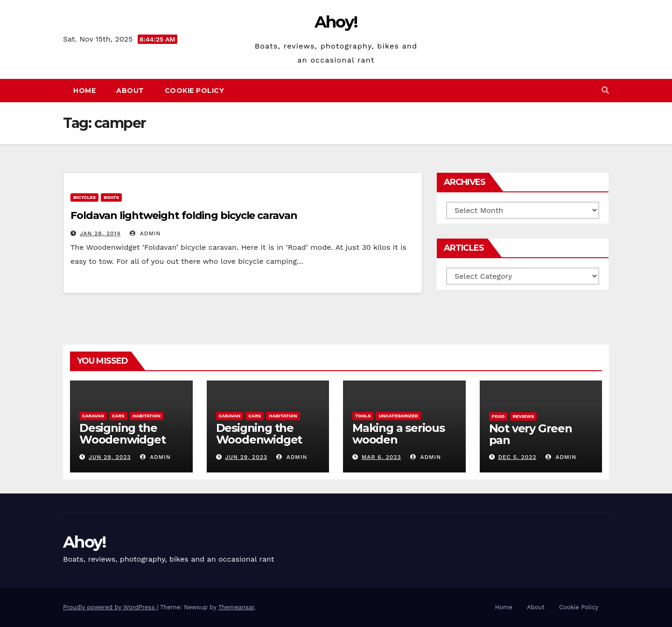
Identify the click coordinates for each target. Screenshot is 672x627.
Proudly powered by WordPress (110, 607)
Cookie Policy (195, 91)
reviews (524, 416)
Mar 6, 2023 (381, 457)
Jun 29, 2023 (110, 457)
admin (145, 233)
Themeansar (236, 607)
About (130, 91)
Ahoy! (336, 22)
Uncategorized (398, 416)
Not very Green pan (531, 434)
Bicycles (84, 197)
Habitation (147, 416)
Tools (363, 416)
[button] (605, 90)
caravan (93, 416)
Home (84, 91)
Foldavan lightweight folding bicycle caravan (184, 215)
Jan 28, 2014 (100, 233)
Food (498, 416)
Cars (118, 416)
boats (111, 197)
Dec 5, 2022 (517, 457)
